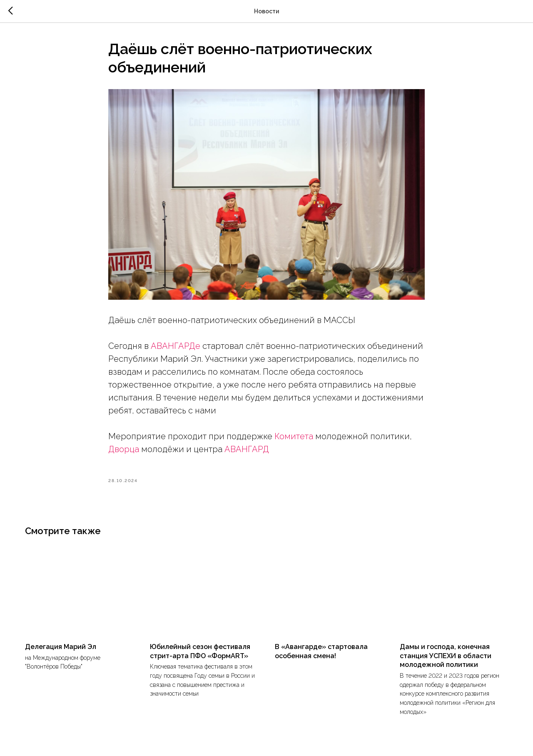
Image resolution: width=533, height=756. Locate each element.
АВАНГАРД (247, 449)
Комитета (294, 436)
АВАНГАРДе (176, 346)
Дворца (124, 449)
